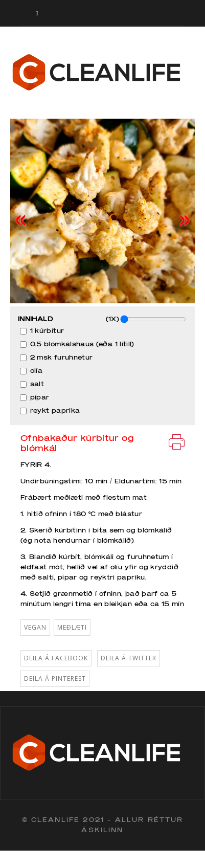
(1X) (146, 319)
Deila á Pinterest (55, 678)
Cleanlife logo (103, 73)
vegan (35, 627)
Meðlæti (72, 627)
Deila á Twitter (129, 658)
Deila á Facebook (56, 658)
